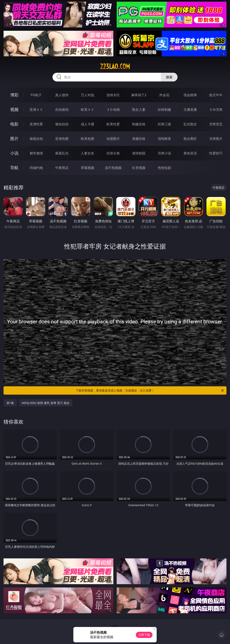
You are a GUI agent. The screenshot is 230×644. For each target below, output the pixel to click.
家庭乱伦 (62, 153)
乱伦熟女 (190, 124)
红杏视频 (139, 168)
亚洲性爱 (36, 124)
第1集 (10, 403)
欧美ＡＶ (87, 110)
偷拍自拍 (62, 124)
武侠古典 (113, 153)
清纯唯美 (164, 139)
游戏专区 (113, 95)
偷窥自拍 (36, 139)
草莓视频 (87, 168)
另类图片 (216, 139)
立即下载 (144, 635)
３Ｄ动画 (113, 110)
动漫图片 (113, 139)
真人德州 (62, 95)
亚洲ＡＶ (36, 110)
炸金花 (164, 95)
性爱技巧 (216, 153)
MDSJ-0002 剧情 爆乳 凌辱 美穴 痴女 (46, 403)
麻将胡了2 (139, 95)
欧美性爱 (113, 124)
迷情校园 (139, 153)
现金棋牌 (190, 95)
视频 (14, 109)
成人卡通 (87, 124)
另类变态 (216, 124)
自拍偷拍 (62, 110)
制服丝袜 (139, 124)
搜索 (169, 77)
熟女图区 (190, 139)
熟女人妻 (139, 110)
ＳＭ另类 (216, 110)
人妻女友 (87, 153)
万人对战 (87, 95)
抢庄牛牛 (216, 95)
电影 (14, 124)
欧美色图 (87, 139)
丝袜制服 (164, 110)
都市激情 (36, 153)
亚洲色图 (62, 139)
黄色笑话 (190, 153)
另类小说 (164, 153)
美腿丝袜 (139, 139)
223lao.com (115, 66)
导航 (14, 168)
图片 (14, 139)
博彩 (14, 95)
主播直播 (190, 110)
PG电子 (36, 95)
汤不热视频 (113, 168)
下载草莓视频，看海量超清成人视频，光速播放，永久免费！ (150, 390)
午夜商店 (62, 168)
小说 (14, 153)
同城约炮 (36, 168)
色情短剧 (164, 168)
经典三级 (164, 124)
